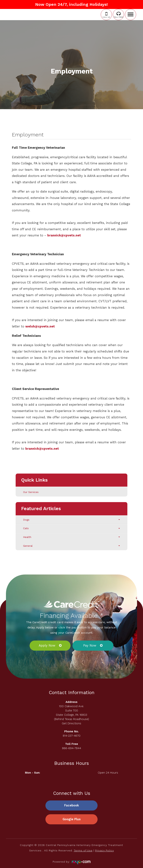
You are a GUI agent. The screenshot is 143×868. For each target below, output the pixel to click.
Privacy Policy (105, 851)
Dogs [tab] (71, 520)
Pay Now (90, 645)
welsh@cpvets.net (40, 326)
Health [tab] (71, 537)
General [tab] (71, 546)
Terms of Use (83, 851)
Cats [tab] (71, 528)
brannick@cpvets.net (64, 235)
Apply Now (47, 645)
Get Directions (71, 724)
